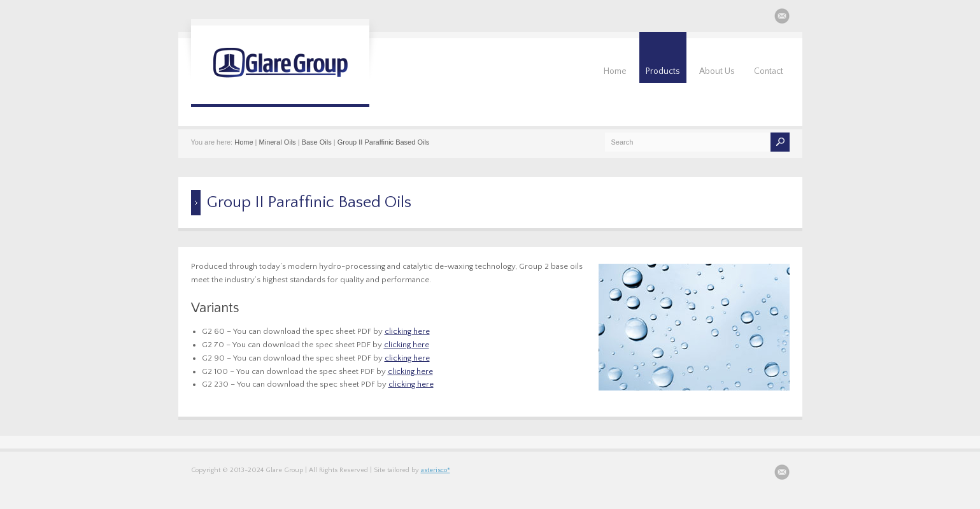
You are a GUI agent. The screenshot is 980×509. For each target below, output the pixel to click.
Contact (769, 71)
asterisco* (436, 470)
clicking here (407, 331)
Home (615, 71)
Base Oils (317, 142)
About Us (717, 71)
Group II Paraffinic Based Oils (384, 142)
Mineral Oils (278, 142)
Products (663, 71)
